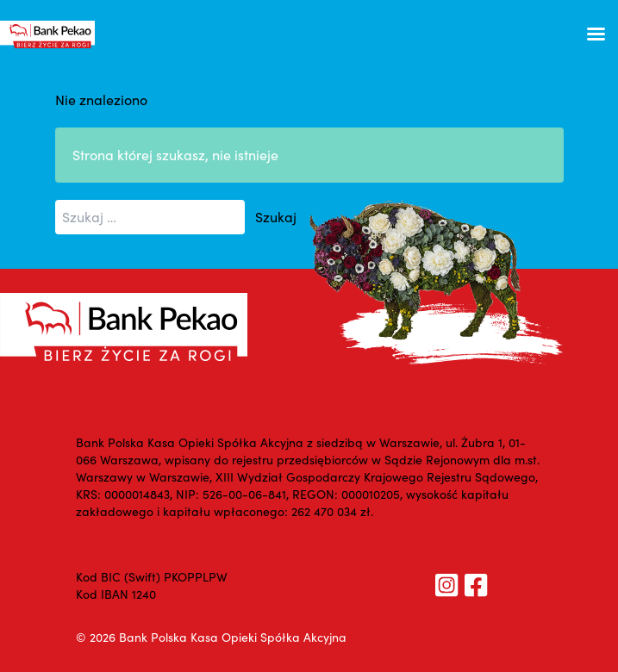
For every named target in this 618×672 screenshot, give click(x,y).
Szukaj (276, 217)
